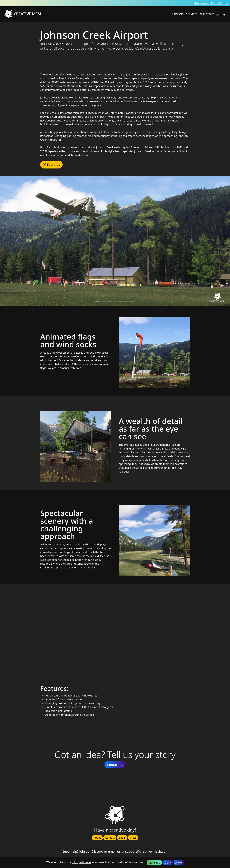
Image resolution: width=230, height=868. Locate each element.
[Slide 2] (109, 301)
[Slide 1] (103, 301)
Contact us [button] (115, 765)
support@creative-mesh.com (147, 851)
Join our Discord (91, 851)
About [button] (97, 838)
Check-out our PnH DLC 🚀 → (211, 3)
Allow (179, 863)
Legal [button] (122, 838)
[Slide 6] (132, 301)
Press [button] (133, 838)
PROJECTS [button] (178, 14)
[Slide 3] (115, 301)
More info (154, 863)
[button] (219, 14)
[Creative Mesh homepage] (86, 14)
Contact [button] (110, 838)
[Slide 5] (126, 301)
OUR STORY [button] (207, 14)
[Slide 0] (98, 301)
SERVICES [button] (192, 14)
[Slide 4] (121, 301)
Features (51, 165)
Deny (168, 863)
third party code (81, 862)
